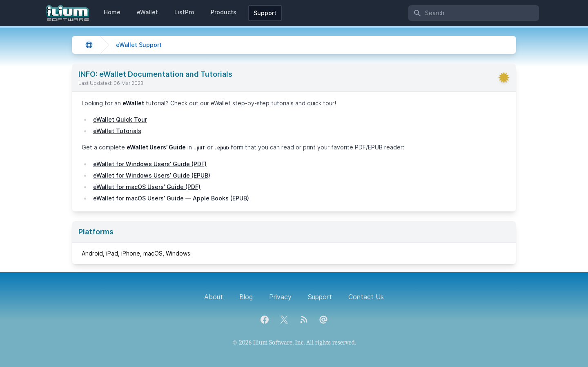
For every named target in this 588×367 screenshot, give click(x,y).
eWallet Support (139, 45)
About (214, 297)
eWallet (147, 12)
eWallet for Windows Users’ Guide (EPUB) (152, 175)
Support (265, 13)
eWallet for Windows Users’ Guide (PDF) (150, 164)
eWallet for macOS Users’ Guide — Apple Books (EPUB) (171, 198)
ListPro (184, 12)
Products (224, 12)
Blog (246, 297)
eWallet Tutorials (117, 131)
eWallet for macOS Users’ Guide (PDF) (147, 187)
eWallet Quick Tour (120, 119)
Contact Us (366, 297)
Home (112, 12)
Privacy (280, 297)
